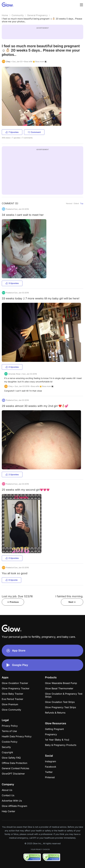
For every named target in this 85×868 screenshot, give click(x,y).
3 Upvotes (12, 283)
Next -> (72, 602)
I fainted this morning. (69, 596)
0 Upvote (12, 580)
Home (5, 15)
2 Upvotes (12, 367)
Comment (34, 132)
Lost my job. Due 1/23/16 (17, 596)
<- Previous (13, 602)
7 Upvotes (12, 132)
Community (18, 15)
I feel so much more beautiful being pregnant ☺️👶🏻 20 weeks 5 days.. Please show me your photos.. (42, 20)
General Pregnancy (37, 15)
